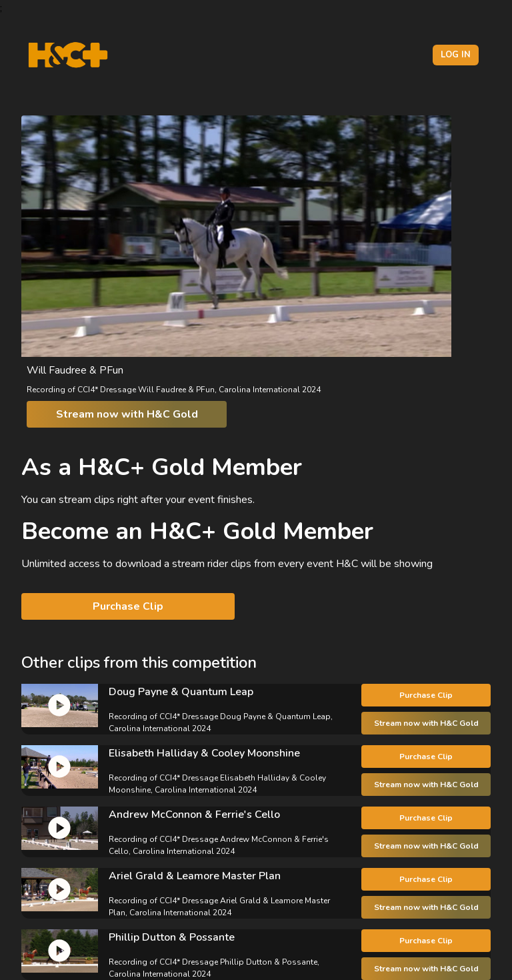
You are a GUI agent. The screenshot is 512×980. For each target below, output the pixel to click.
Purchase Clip (128, 606)
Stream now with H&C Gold (127, 414)
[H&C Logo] (68, 55)
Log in (456, 55)
